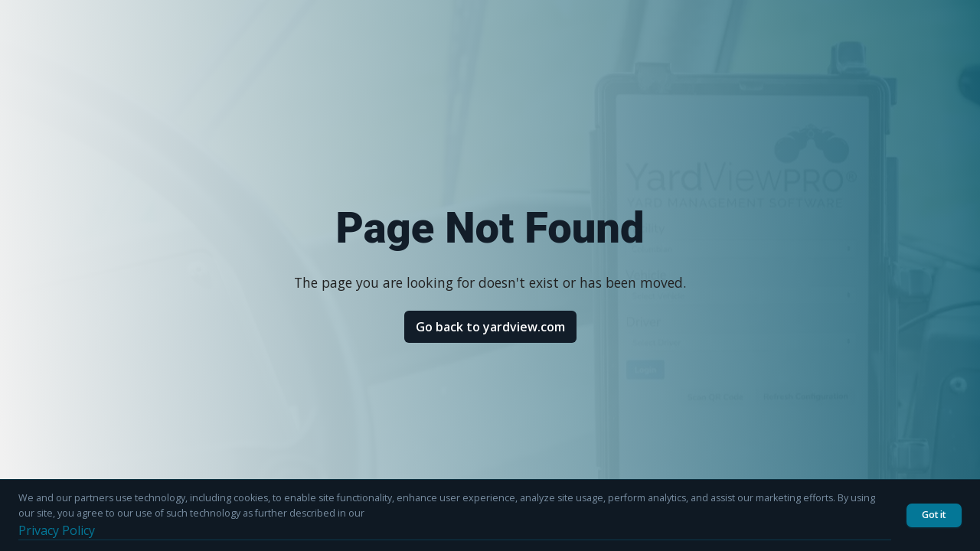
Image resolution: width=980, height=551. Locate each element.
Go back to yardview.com (490, 327)
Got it (934, 515)
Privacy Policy (57, 530)
